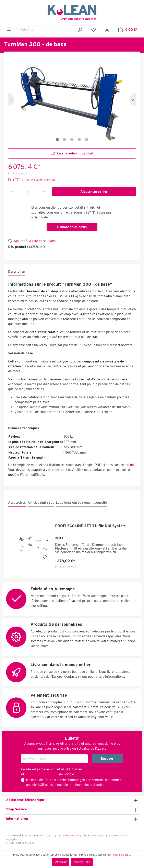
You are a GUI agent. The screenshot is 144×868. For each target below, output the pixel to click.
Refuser (61, 862)
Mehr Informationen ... (119, 855)
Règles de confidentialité (101, 769)
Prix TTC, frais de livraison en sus (32, 180)
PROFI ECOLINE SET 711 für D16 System (90, 526)
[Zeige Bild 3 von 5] (72, 140)
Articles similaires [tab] (41, 503)
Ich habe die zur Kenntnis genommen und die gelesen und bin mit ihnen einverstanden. (74, 782)
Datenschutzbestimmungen (65, 780)
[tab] (17, 272)
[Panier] (128, 30)
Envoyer (107, 758)
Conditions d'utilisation (42, 774)
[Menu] (9, 29)
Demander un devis (72, 227)
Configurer (82, 862)
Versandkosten (66, 836)
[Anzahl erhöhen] (44, 192)
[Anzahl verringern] (12, 192)
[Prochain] (133, 99)
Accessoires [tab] (17, 503)
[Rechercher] (80, 30)
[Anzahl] (28, 192)
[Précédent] (11, 99)
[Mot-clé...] (46, 30)
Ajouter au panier (94, 192)
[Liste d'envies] (94, 30)
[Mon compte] (107, 30)
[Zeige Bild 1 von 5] (57, 140)
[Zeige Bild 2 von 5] (65, 140)
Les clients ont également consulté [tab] (81, 503)
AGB (41, 785)
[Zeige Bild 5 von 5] (87, 140)
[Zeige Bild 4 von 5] (79, 140)
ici (132, 465)
